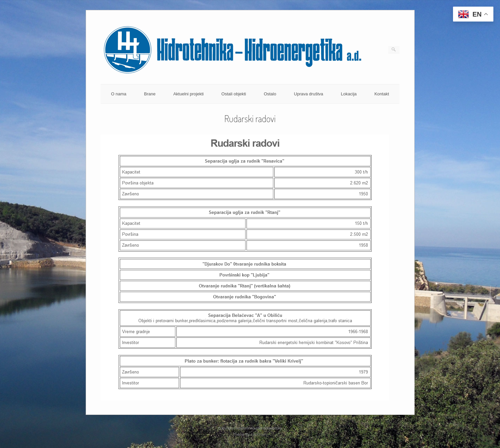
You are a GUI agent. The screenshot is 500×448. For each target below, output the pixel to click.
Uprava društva (308, 94)
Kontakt (382, 94)
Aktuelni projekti (189, 94)
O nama (118, 94)
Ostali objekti (234, 94)
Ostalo (270, 94)
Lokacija (349, 94)
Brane (150, 94)
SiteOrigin (259, 434)
